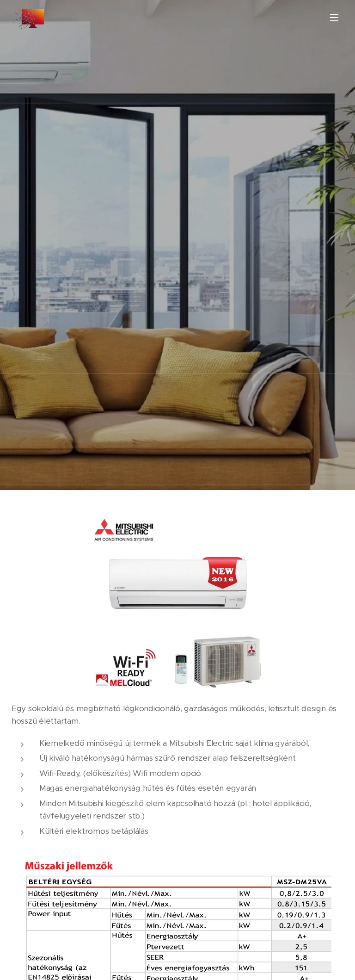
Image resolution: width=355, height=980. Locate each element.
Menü (334, 18)
